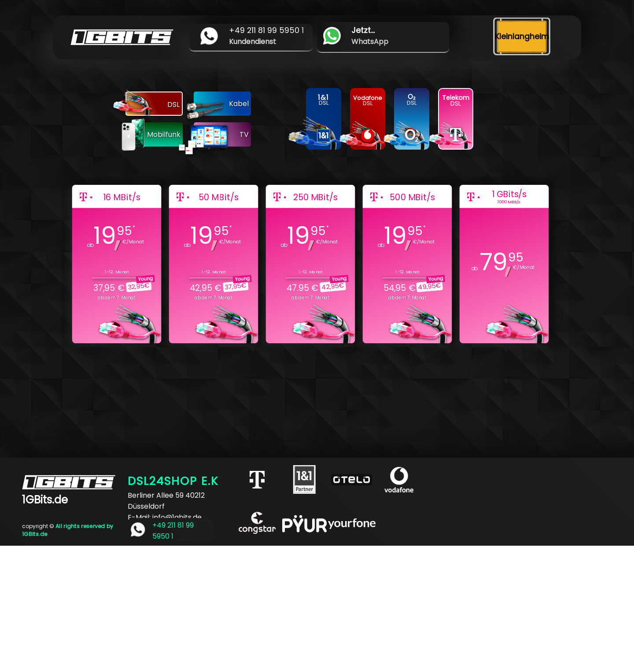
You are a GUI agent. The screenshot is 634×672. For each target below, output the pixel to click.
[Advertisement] (264, 607)
